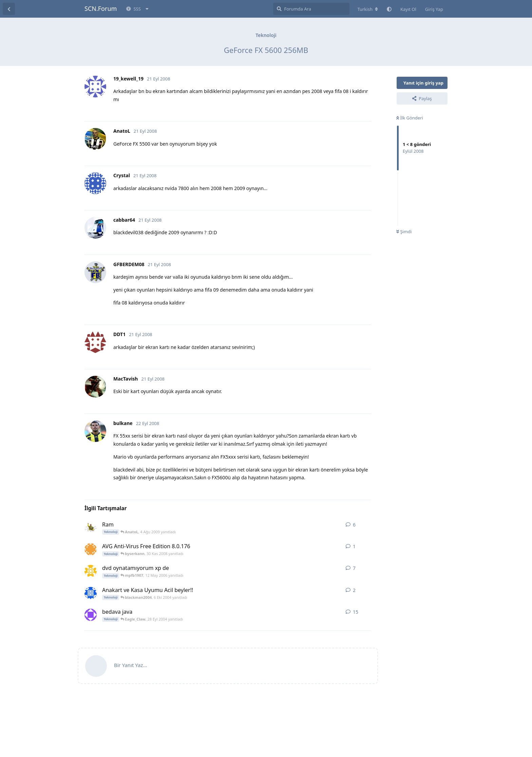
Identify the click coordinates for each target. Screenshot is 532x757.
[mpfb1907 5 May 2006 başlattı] (91, 571)
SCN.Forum (101, 8)
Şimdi (404, 232)
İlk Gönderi (410, 118)
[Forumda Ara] (311, 9)
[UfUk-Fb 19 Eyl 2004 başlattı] (91, 615)
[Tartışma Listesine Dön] (9, 9)
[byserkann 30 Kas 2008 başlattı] (91, 549)
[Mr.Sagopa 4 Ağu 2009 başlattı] (91, 528)
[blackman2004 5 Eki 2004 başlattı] (91, 593)
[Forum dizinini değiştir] (368, 9)
